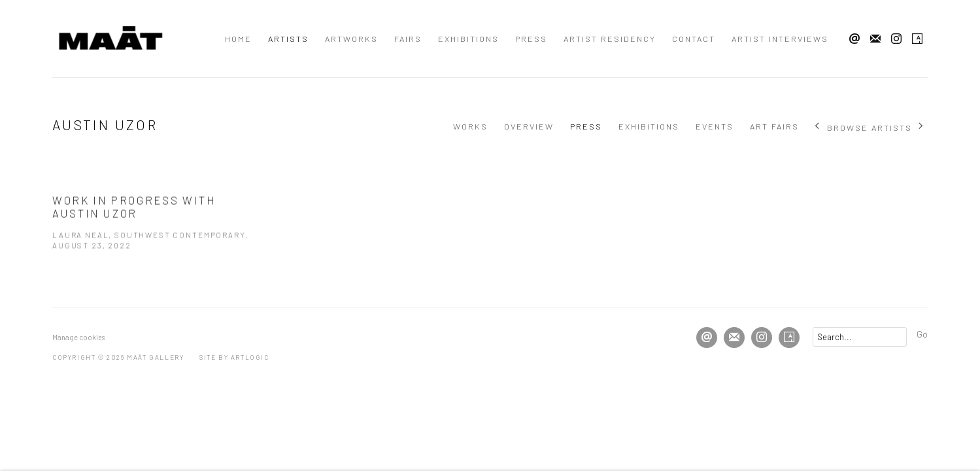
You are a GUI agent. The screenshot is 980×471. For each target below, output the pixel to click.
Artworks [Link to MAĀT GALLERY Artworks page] (351, 39)
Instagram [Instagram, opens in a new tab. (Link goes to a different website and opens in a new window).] (896, 39)
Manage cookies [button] (78, 337)
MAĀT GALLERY (111, 39)
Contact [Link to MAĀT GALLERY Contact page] (694, 39)
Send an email (854, 39)
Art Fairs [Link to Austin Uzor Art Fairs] (774, 126)
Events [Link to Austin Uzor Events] (715, 126)
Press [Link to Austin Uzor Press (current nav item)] (586, 126)
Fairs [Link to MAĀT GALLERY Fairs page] (408, 39)
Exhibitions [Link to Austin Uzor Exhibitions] (649, 126)
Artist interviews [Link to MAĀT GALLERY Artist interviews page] (780, 39)
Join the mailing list (875, 39)
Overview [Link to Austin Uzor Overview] (529, 126)
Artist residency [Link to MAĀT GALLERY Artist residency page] (610, 39)
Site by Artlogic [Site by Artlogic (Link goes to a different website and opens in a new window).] (234, 357)
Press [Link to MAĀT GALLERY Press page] (531, 39)
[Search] (860, 337)
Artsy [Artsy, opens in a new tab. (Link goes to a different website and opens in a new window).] (917, 39)
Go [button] (922, 334)
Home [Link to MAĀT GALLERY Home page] (238, 39)
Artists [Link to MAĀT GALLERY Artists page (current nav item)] (288, 39)
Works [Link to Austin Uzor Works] (470, 126)
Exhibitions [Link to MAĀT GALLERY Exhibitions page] (468, 39)
